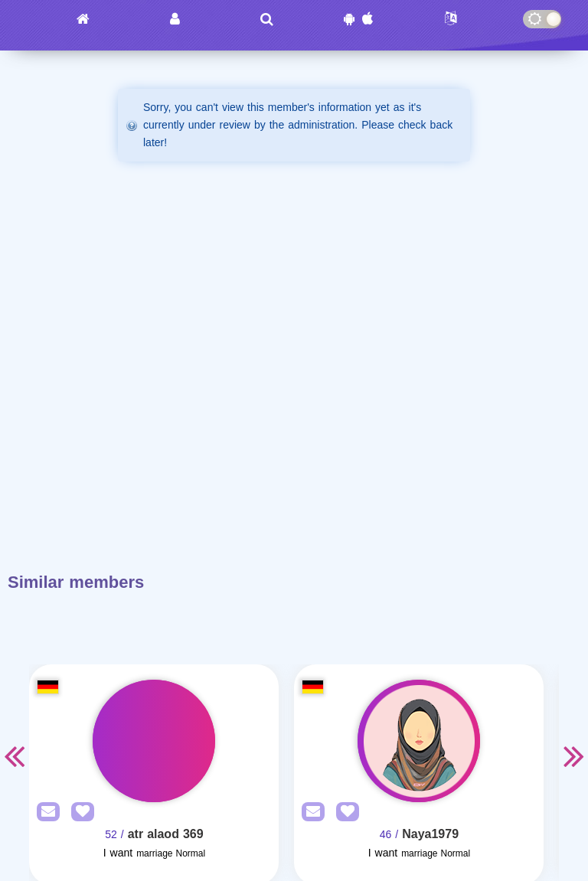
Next (574, 755)
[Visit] (154, 741)
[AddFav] (79, 812)
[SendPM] (44, 812)
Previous (14, 755)
